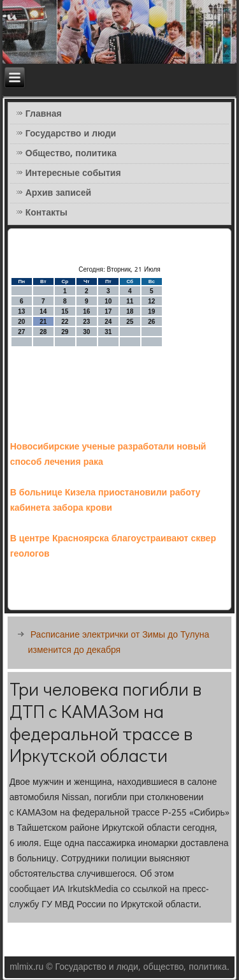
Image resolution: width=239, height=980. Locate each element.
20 (21, 322)
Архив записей (58, 193)
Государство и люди (71, 134)
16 (86, 311)
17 (108, 311)
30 (86, 332)
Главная (44, 114)
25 (130, 322)
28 (43, 332)
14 (43, 311)
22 (65, 322)
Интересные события (73, 173)
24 (108, 322)
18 (130, 311)
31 (108, 332)
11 (130, 301)
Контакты (47, 213)
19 (151, 311)
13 (21, 311)
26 (151, 322)
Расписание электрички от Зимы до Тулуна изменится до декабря (119, 643)
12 (151, 301)
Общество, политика (71, 154)
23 (86, 322)
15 (65, 311)
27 (21, 332)
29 (65, 332)
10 (108, 301)
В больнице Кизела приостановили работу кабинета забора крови (105, 501)
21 (43, 322)
